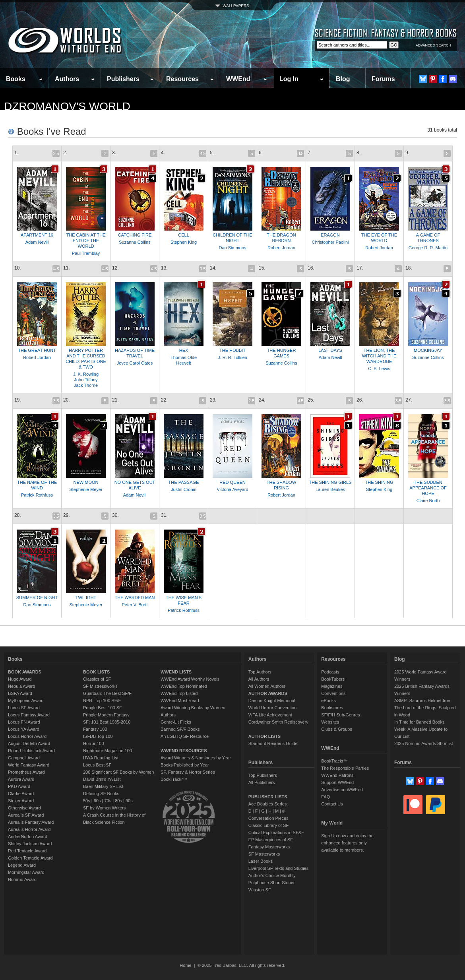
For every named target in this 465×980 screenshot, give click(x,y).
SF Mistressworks (100, 686)
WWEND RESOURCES (184, 751)
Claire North (428, 501)
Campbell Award (24, 758)
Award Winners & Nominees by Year (196, 758)
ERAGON (330, 235)
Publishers (123, 79)
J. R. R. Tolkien (232, 357)
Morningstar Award (26, 872)
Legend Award (22, 865)
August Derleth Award (29, 743)
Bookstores (332, 708)
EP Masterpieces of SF (271, 840)
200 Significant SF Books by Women (118, 772)
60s (97, 801)
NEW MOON (86, 482)
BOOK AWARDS (25, 672)
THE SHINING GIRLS (330, 482)
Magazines (332, 686)
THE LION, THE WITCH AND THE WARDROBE (379, 356)
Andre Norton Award (28, 836)
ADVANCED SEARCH (433, 45)
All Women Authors (267, 686)
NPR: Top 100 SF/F (102, 701)
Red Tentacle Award (27, 851)
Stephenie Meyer (86, 489)
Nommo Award (22, 879)
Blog (343, 79)
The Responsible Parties (345, 768)
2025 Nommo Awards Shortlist (424, 743)
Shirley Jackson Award (30, 844)
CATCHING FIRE (135, 235)
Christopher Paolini (330, 242)
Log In (289, 79)
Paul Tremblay (86, 253)
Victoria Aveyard (232, 489)
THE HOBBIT (232, 350)
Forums (383, 79)
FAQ (325, 797)
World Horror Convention (272, 708)
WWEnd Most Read (180, 701)
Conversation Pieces (268, 818)
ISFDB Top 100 (98, 736)
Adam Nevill (37, 242)
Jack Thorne (86, 385)
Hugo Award (20, 679)
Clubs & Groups (337, 729)
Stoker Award (21, 801)
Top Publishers (263, 775)
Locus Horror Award (27, 736)
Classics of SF (97, 679)
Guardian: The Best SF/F (107, 693)
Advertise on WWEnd (342, 790)
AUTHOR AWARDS (268, 693)
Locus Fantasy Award (29, 715)
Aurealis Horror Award (29, 829)
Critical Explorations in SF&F (276, 833)
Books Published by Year (185, 765)
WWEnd (238, 79)
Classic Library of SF (268, 825)
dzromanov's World (67, 106)
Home (185, 965)
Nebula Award (21, 686)
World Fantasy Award (29, 765)
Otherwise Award (24, 808)
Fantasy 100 (95, 729)
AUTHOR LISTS (264, 736)
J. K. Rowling (86, 374)
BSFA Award (20, 693)
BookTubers (333, 679)
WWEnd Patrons (337, 775)
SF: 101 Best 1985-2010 (107, 722)
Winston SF (260, 890)
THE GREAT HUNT (37, 350)
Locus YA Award (24, 729)
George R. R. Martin (428, 248)
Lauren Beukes (330, 489)
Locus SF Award (24, 708)
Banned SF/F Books (180, 729)
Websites (330, 722)
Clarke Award (21, 794)
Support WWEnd (337, 782)
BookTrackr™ (174, 779)
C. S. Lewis (379, 369)
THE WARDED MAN (135, 598)
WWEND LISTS (176, 672)
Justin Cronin (184, 489)
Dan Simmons (232, 248)
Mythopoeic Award (26, 701)
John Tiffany (86, 380)
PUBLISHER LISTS (268, 797)
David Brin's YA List (102, 779)
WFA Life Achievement (270, 715)
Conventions (333, 693)
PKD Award (19, 786)
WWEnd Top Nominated (184, 686)
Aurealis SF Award (26, 815)
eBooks (328, 701)
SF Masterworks (264, 854)
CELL (184, 235)
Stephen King (184, 242)
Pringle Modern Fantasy (106, 715)
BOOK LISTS (96, 672)
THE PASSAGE (184, 482)
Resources (182, 79)
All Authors (259, 679)
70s (108, 801)
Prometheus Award (26, 772)
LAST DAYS (330, 350)
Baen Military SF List (103, 786)
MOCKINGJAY (428, 350)
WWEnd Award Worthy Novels (190, 679)
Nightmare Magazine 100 (108, 751)
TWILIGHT (86, 598)
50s (87, 801)
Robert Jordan (281, 248)
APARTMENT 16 (37, 235)
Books (16, 79)
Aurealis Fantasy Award (31, 822)
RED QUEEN (232, 482)
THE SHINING (379, 482)
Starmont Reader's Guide (273, 743)
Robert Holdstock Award (31, 751)
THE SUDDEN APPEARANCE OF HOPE (428, 488)
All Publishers (262, 782)
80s (118, 801)
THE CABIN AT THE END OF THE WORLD (86, 241)
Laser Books (261, 861)
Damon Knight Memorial (272, 701)
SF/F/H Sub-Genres (340, 715)
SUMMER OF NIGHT (37, 598)
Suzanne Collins (135, 242)
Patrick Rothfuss (37, 495)
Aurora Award (21, 779)
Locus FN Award (24, 722)
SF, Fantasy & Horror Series (188, 772)
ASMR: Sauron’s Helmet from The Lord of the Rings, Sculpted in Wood (425, 708)
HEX (184, 350)
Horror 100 (94, 743)
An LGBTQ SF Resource (185, 736)
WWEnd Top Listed (179, 693)
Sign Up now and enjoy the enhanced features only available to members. (347, 843)
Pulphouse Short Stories (272, 883)
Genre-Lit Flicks (176, 722)
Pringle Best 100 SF (103, 708)
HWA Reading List (101, 758)
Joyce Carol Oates (135, 363)
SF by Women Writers (104, 808)
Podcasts (330, 672)
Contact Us (332, 804)
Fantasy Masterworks (269, 847)
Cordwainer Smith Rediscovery (278, 722)
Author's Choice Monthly (272, 875)
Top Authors (260, 672)
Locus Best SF (97, 765)
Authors (67, 79)
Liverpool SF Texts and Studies (278, 868)
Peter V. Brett (135, 605)
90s (129, 801)
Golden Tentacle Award (30, 858)
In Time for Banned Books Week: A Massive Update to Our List (421, 729)
